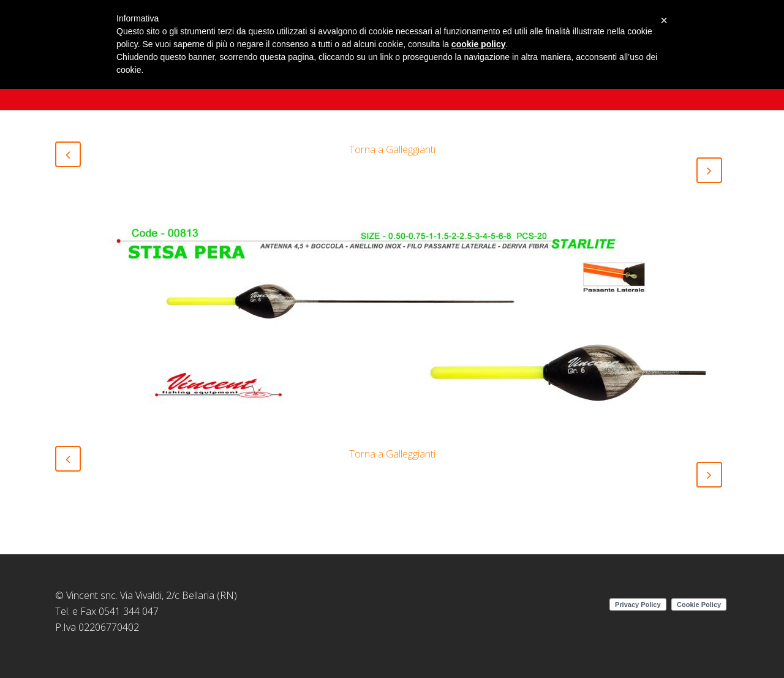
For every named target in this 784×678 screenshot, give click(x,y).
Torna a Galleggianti (392, 149)
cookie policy (479, 44)
